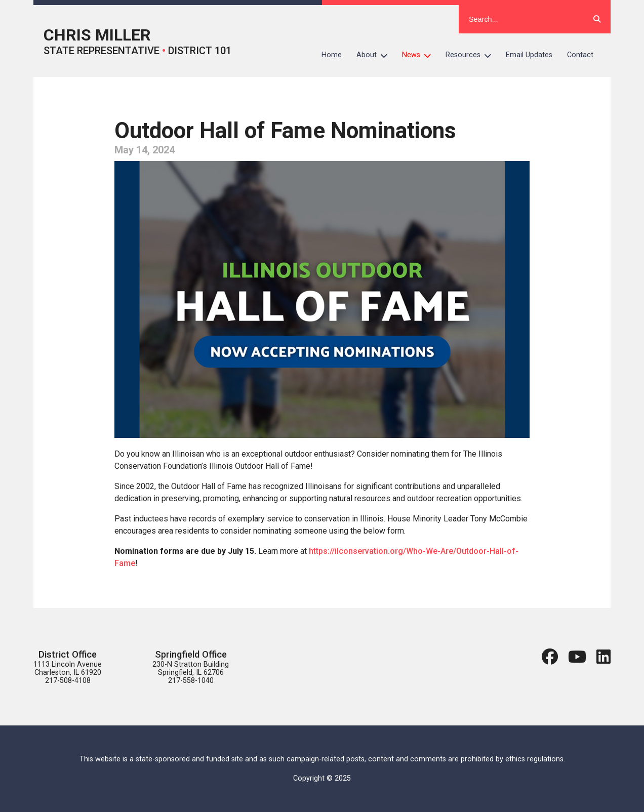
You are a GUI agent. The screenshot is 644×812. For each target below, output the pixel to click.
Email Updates (529, 55)
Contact (580, 55)
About (376, 55)
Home (332, 55)
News (420, 55)
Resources (472, 55)
